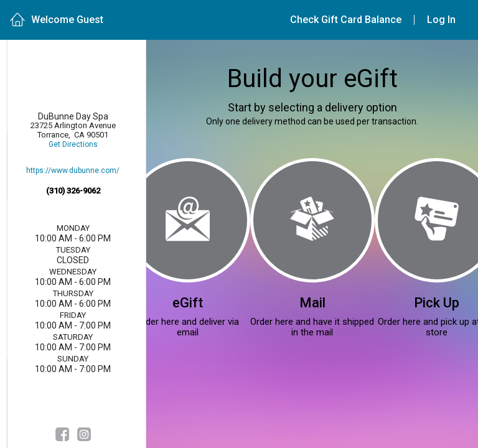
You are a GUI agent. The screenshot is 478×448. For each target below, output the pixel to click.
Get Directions (73, 145)
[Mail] (312, 220)
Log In (441, 20)
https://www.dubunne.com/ (73, 171)
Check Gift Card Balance (346, 20)
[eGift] (188, 220)
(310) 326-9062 (73, 191)
